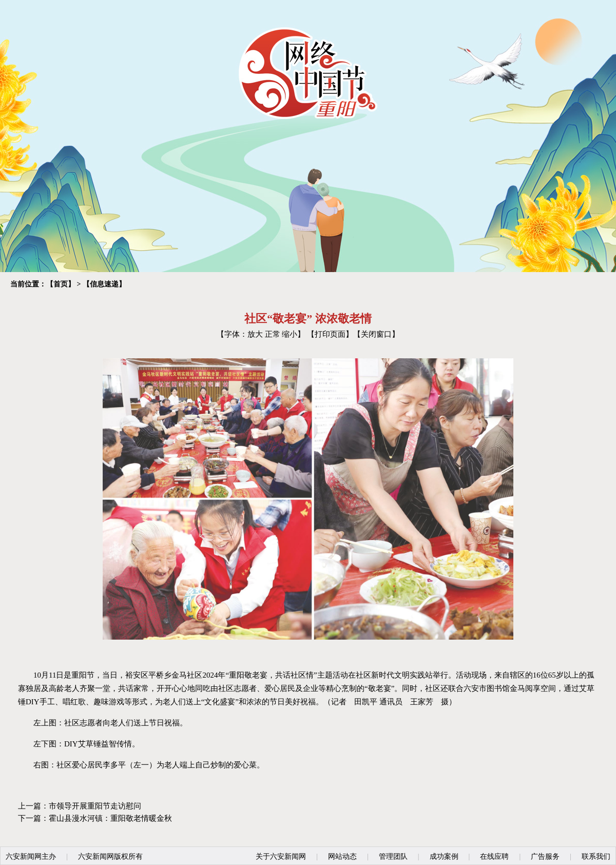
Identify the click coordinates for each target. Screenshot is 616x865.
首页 (61, 284)
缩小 (290, 334)
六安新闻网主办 (31, 857)
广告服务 (545, 857)
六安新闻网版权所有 (110, 857)
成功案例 (444, 857)
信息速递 (104, 284)
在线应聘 (494, 857)
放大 (255, 334)
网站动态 (342, 857)
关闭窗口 (376, 334)
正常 (273, 334)
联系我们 (596, 857)
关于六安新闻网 (281, 857)
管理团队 (393, 857)
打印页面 (330, 334)
